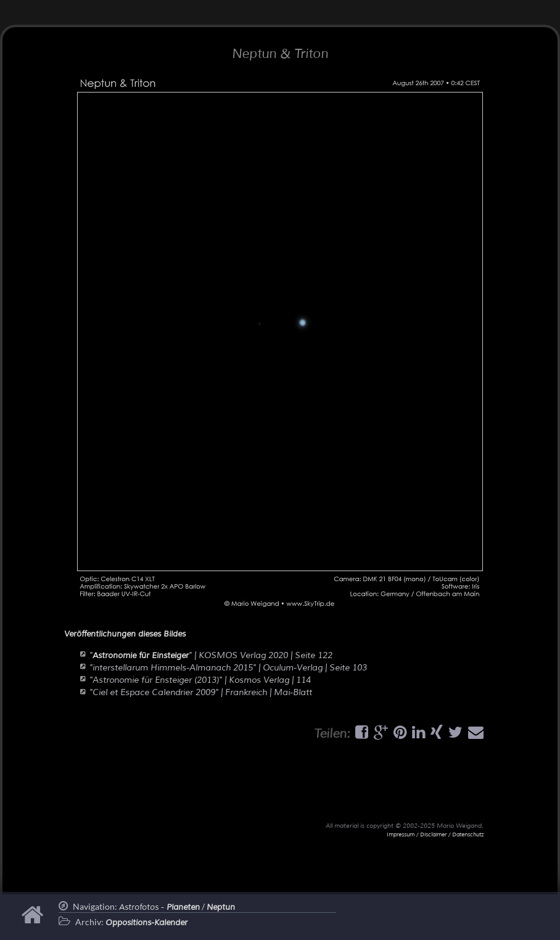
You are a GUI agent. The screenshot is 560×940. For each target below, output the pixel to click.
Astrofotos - (159, 907)
